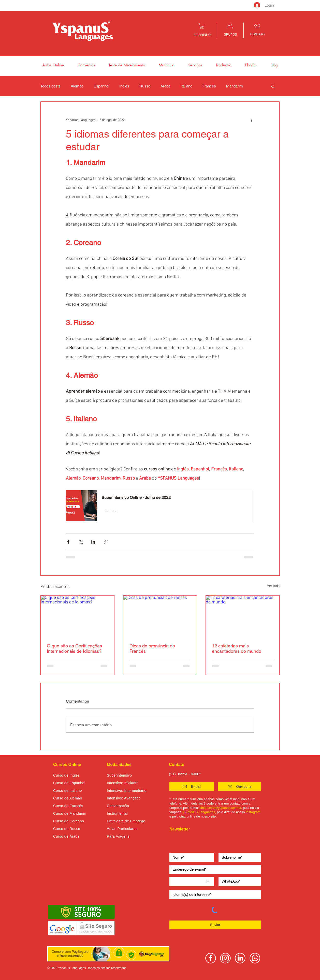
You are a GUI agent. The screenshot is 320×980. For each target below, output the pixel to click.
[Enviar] (215, 925)
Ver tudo (273, 586)
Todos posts (50, 86)
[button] (202, 26)
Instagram (253, 812)
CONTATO (258, 34)
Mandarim (235, 86)
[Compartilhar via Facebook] (68, 542)
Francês (209, 86)
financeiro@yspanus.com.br (221, 808)
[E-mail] (192, 787)
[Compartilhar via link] (106, 542)
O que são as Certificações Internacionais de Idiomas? (74, 648)
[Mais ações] (251, 120)
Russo (145, 86)
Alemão (77, 86)
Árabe (165, 86)
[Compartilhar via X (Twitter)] (81, 542)
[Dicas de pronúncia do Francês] (160, 616)
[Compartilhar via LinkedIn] (93, 542)
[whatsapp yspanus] (255, 958)
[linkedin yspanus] (240, 958)
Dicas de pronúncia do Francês (152, 648)
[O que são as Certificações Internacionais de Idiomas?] (77, 616)
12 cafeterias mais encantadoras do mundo (237, 648)
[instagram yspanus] (225, 958)
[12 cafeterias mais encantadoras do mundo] (243, 616)
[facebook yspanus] (211, 958)
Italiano (186, 86)
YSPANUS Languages (199, 812)
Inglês (124, 86)
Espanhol (101, 86)
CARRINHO (202, 35)
